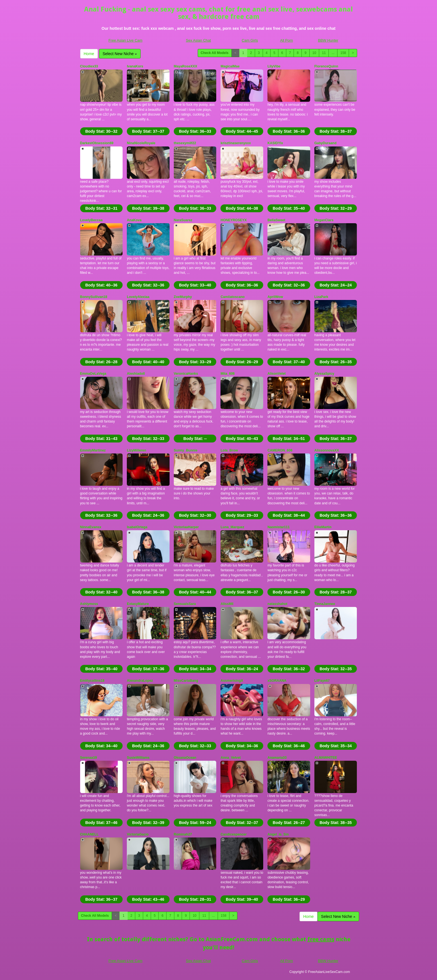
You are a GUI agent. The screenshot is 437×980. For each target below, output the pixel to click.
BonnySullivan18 (94, 297)
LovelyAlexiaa (138, 297)
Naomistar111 (279, 527)
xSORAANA (277, 681)
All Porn (287, 40)
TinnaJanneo (325, 604)
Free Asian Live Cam (126, 40)
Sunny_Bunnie (186, 450)
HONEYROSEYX (234, 220)
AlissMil (227, 604)
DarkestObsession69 (97, 143)
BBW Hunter (328, 40)
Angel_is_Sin (278, 834)
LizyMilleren (137, 450)
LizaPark (321, 297)
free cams (321, 939)
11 (324, 53)
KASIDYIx (275, 143)
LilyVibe (274, 66)
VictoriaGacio (138, 834)
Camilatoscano (232, 297)
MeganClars (324, 220)
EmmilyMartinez (93, 450)
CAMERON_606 (280, 450)
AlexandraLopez (140, 681)
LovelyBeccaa (91, 220)
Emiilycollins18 (92, 681)
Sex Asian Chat (198, 40)
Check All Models (215, 53)
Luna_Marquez (232, 527)
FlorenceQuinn (326, 66)
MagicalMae (230, 66)
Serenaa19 (89, 758)
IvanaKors (135, 66)
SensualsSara (185, 604)
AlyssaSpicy (324, 374)
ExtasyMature (138, 604)
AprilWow (275, 297)
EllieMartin (323, 527)
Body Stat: (101, 131)
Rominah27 (183, 834)
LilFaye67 (322, 681)
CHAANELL (89, 834)
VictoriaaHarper (186, 527)
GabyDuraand (326, 143)
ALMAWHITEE (326, 758)
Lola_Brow (229, 450)
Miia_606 (227, 374)
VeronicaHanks (186, 374)
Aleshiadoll (136, 374)
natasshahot (277, 604)
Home (89, 54)
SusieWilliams (138, 758)
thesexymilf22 (185, 143)
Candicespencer (234, 834)
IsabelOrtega (137, 527)
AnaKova (134, 220)
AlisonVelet (277, 374)
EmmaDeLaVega (93, 374)
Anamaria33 (277, 758)
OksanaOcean (185, 758)
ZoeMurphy (183, 297)
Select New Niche (120, 54)
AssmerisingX (232, 681)
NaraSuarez (183, 220)
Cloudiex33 (89, 66)
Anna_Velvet (230, 758)
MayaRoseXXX (185, 66)
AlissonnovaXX (327, 450)
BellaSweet (276, 220)
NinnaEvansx (91, 527)
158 (343, 53)
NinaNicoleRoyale (141, 143)
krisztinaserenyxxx (236, 143)
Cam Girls (250, 40)
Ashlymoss (89, 604)
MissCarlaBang (186, 681)
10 (314, 53)
